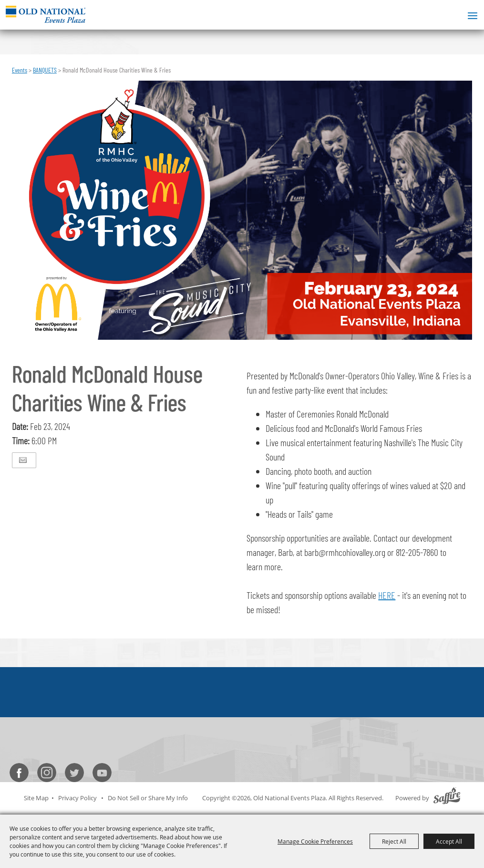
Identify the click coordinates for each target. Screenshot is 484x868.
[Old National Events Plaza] (46, 14)
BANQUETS (45, 70)
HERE (387, 595)
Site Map (36, 798)
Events (20, 70)
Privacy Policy (77, 798)
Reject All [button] (394, 841)
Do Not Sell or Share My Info (148, 798)
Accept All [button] (449, 841)
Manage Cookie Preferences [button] (315, 841)
